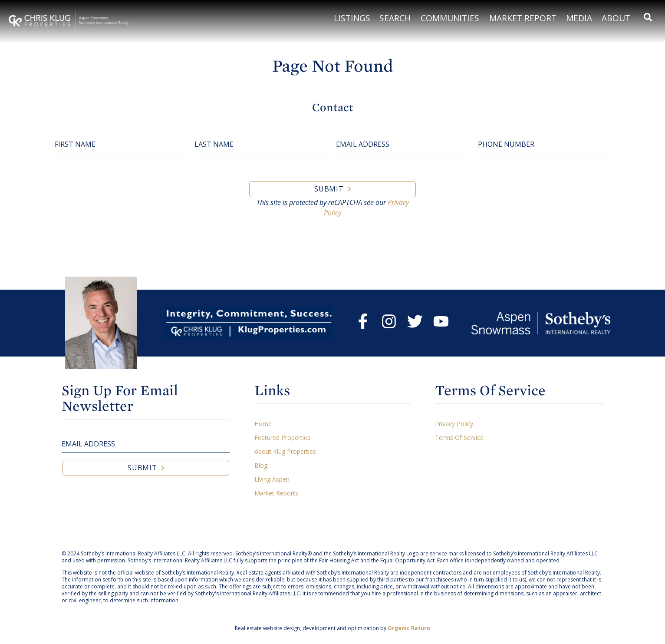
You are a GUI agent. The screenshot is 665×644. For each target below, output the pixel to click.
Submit (329, 189)
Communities (450, 18)
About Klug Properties (285, 451)
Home (263, 424)
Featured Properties (282, 438)
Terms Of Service (459, 438)
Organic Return (409, 628)
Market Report (523, 18)
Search (395, 18)
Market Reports (276, 493)
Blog (261, 465)
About (616, 18)
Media (579, 18)
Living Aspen (272, 479)
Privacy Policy (454, 424)
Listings (352, 18)
